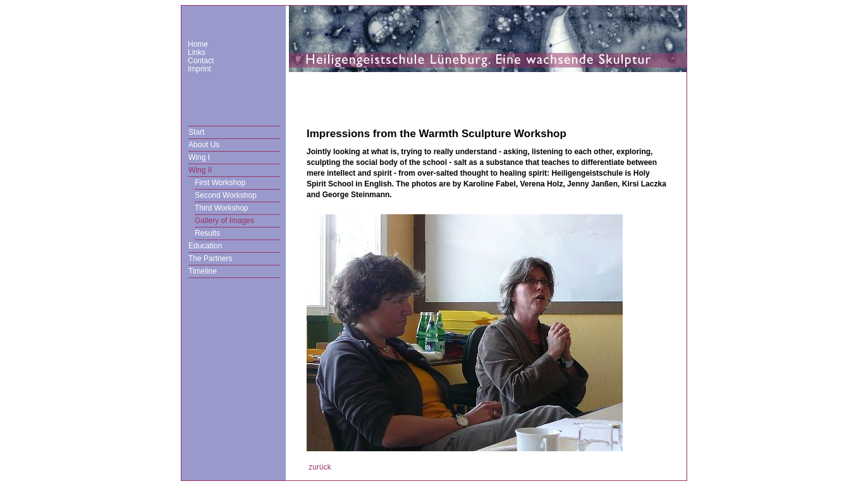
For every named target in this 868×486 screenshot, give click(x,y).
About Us (204, 145)
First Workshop (220, 183)
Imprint (199, 69)
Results (207, 233)
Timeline (203, 271)
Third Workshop (221, 208)
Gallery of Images (224, 221)
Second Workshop (226, 195)
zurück (319, 467)
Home (198, 44)
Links (197, 52)
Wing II (200, 170)
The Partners (210, 258)
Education (205, 246)
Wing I (199, 157)
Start (196, 132)
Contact (201, 61)
